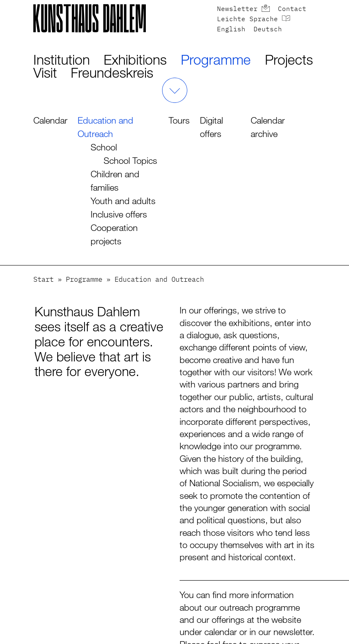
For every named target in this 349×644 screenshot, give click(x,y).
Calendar (50, 120)
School (104, 147)
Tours (179, 120)
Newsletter (237, 9)
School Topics (130, 160)
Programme (216, 60)
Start (43, 280)
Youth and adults (123, 201)
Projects (289, 60)
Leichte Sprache (247, 20)
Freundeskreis (112, 73)
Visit (45, 73)
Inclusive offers (119, 214)
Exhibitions (135, 60)
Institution (62, 60)
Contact (292, 9)
